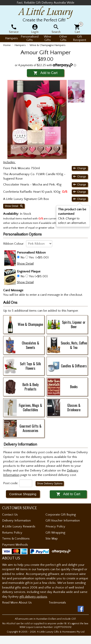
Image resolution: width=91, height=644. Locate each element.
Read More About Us (17, 603)
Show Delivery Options (50, 484)
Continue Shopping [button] (23, 494)
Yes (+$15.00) (38, 276)
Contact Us (10, 515)
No (23, 257)
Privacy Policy (55, 526)
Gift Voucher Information (63, 521)
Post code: (11, 483)
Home (7, 45)
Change (80, 168)
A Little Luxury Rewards (19, 526)
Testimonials (57, 603)
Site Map (52, 539)
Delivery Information (16, 521)
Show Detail (14, 206)
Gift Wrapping (55, 533)
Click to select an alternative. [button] (72, 216)
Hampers (20, 45)
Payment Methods (15, 545)
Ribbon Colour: (14, 244)
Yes (31, 257)
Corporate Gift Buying (61, 515)
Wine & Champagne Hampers (48, 45)
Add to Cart (45, 73)
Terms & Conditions (16, 539)
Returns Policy (12, 533)
